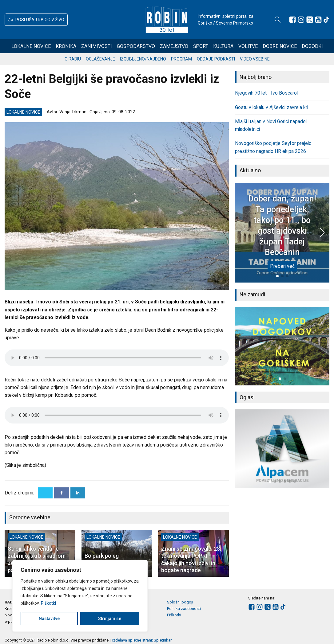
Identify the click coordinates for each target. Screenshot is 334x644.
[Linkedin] (78, 493)
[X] (45, 493)
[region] (80, 596)
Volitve (248, 46)
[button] (36, 20)
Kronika (66, 46)
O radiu (73, 59)
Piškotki (48, 603)
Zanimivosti (97, 46)
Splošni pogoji (180, 602)
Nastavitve (49, 619)
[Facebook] (62, 493)
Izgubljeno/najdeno (143, 59)
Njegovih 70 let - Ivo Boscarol (266, 93)
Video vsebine (255, 59)
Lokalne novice (31, 46)
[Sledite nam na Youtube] (318, 20)
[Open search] (278, 20)
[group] (282, 346)
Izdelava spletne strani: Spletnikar (142, 640)
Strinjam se (110, 619)
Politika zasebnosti (184, 609)
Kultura (223, 46)
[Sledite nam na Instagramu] (301, 20)
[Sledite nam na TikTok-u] (326, 20)
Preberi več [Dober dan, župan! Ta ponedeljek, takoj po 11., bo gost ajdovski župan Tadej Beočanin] (282, 266)
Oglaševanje (100, 59)
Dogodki (312, 46)
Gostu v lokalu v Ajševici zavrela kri (272, 107)
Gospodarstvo (136, 46)
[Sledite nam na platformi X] (310, 20)
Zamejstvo (174, 46)
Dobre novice (280, 46)
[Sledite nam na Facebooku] (292, 20)
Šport (201, 46)
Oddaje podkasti (216, 59)
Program (181, 59)
